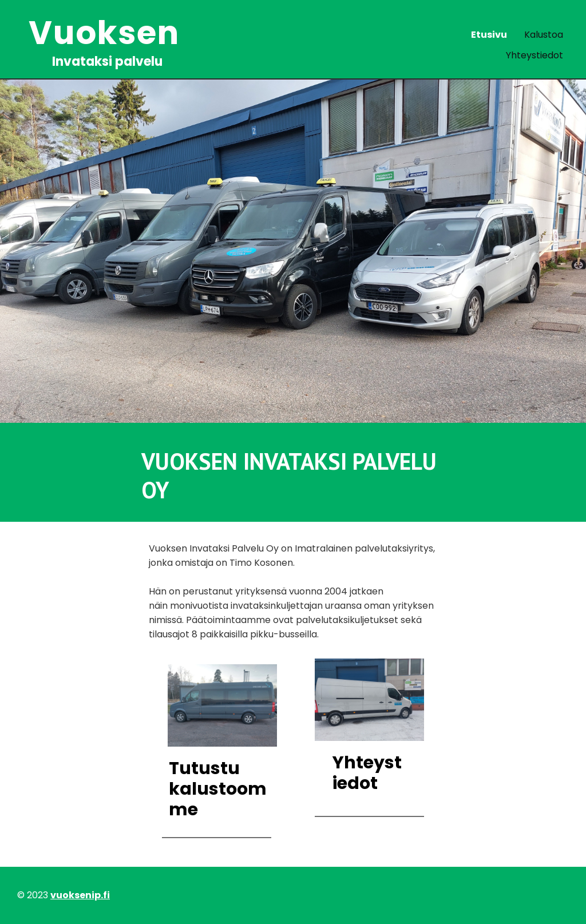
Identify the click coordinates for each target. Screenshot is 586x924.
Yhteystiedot (534, 55)
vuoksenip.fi (80, 895)
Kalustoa (544, 35)
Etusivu (489, 35)
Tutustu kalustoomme (218, 789)
